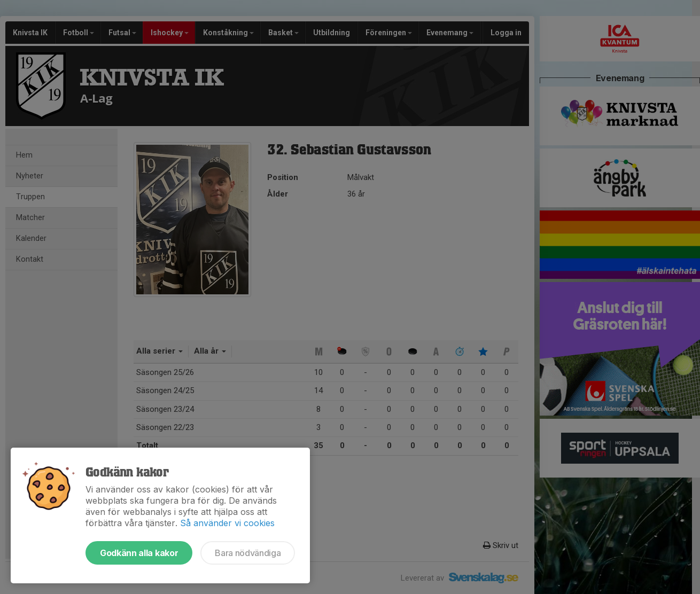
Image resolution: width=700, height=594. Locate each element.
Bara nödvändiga (248, 553)
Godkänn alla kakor (139, 553)
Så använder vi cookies (227, 523)
